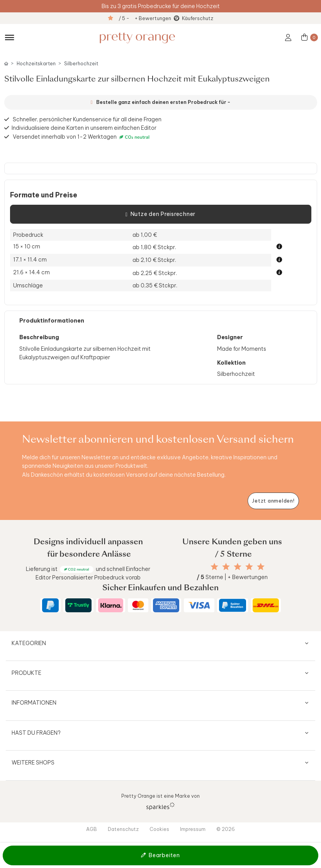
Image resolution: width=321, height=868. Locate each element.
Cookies (159, 829)
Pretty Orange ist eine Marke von (160, 801)
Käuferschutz (198, 18)
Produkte (26, 673)
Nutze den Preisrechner (160, 214)
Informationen (34, 703)
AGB (92, 829)
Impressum (193, 829)
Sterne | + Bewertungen (232, 577)
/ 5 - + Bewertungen (145, 18)
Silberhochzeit (81, 64)
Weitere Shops (33, 763)
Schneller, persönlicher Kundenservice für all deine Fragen (87, 119)
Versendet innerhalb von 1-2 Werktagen (82, 137)
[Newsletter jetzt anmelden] (273, 501)
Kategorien (29, 643)
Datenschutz (123, 829)
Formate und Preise (44, 195)
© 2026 (226, 829)
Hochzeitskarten (36, 64)
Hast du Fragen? (36, 733)
